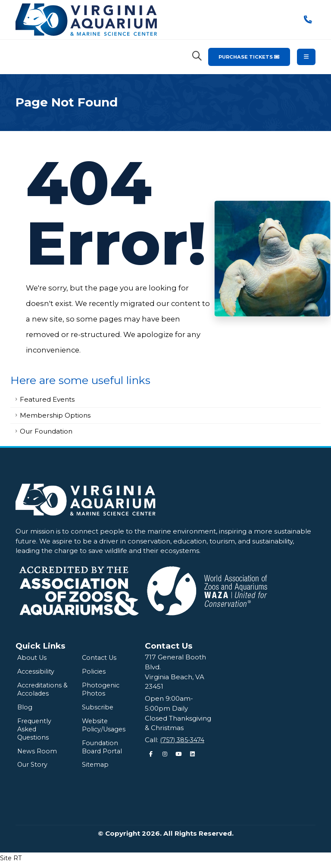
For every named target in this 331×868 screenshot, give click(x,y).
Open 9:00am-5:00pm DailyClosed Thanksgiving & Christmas (178, 713)
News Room (37, 755)
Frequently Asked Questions (36, 732)
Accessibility (37, 672)
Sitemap (96, 769)
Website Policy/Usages (105, 728)
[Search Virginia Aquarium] (197, 56)
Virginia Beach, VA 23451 (175, 682)
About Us (33, 658)
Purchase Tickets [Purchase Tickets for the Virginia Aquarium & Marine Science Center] (249, 57)
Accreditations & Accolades (41, 691)
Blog (25, 709)
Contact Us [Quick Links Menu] (169, 646)
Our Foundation (46, 431)
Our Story (33, 769)
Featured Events (47, 399)
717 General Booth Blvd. (175, 662)
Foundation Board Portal (103, 751)
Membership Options (55, 415)
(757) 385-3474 (184, 740)
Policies (94, 672)
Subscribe (99, 709)
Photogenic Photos (101, 691)
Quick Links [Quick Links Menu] (41, 646)
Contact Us (100, 658)
